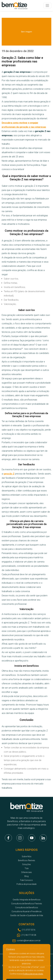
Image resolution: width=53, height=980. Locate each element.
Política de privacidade (26, 884)
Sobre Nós (27, 856)
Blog (26, 876)
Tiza (26, 868)
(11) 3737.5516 (29, 930)
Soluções (26, 864)
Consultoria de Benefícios (27, 908)
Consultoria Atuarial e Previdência (26, 911)
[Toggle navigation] (47, 5)
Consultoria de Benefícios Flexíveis (27, 904)
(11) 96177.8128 (29, 935)
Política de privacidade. (33, 974)
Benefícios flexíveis (27, 860)
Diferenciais (27, 872)
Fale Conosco (26, 880)
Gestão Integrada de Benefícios (27, 900)
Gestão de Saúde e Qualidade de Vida (27, 915)
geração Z (9, 474)
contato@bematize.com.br (29, 941)
